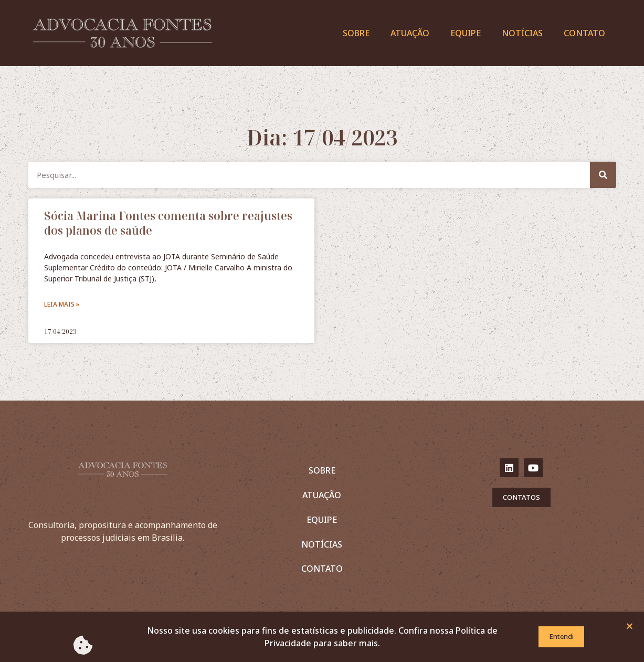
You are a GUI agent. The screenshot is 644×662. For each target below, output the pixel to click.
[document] (322, 331)
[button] (630, 628)
